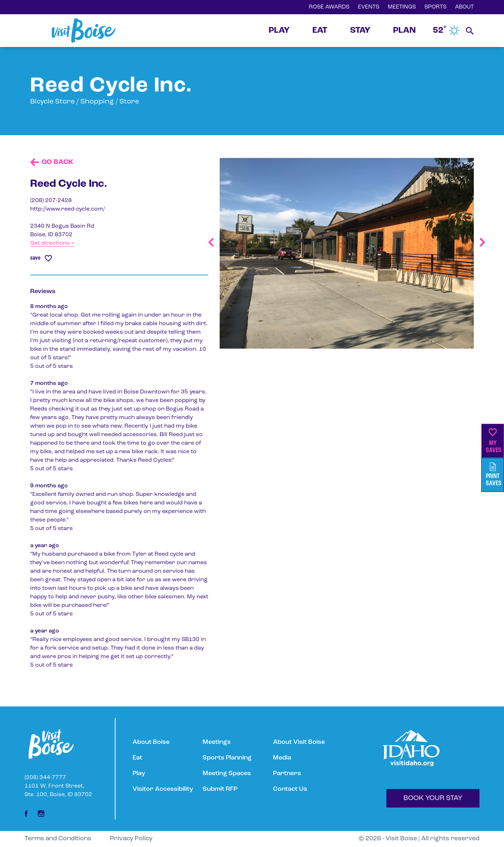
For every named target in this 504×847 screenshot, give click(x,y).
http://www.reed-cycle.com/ (68, 209)
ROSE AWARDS (329, 7)
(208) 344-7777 (45, 778)
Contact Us (290, 789)
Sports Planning (227, 758)
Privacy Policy (131, 839)
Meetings (217, 742)
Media (282, 758)
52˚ (446, 31)
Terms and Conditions (58, 839)
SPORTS (435, 7)
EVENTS (369, 7)
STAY (360, 31)
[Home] (84, 31)
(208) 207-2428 (51, 201)
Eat (137, 758)
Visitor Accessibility (163, 789)
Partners (287, 774)
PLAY (279, 31)
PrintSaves (494, 475)
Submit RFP (220, 789)
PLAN (404, 31)
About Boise (151, 742)
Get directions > (52, 243)
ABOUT (464, 7)
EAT (320, 31)
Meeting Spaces (227, 774)
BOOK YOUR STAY (433, 798)
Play (139, 774)
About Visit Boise (299, 742)
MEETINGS (402, 7)
